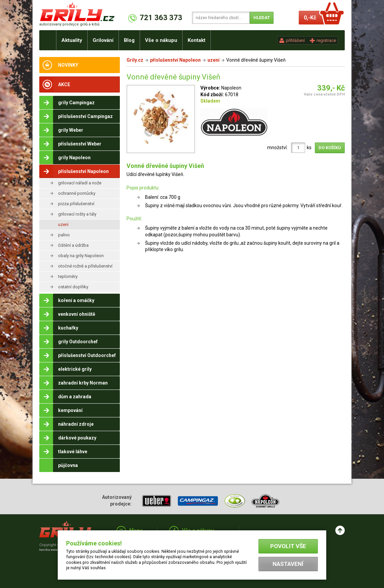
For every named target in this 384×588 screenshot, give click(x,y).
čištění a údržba (73, 245)
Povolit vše (288, 546)
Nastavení (288, 564)
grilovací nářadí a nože (80, 183)
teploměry (68, 276)
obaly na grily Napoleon (81, 256)
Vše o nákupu (161, 40)
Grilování (103, 40)
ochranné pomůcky (77, 193)
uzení (63, 224)
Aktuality (72, 40)
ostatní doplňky (73, 287)
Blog (129, 40)
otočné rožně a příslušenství (85, 266)
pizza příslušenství (76, 204)
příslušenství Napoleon (175, 60)
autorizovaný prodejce (69, 24)
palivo (64, 235)
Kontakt (197, 40)
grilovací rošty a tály (77, 214)
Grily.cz (135, 60)
